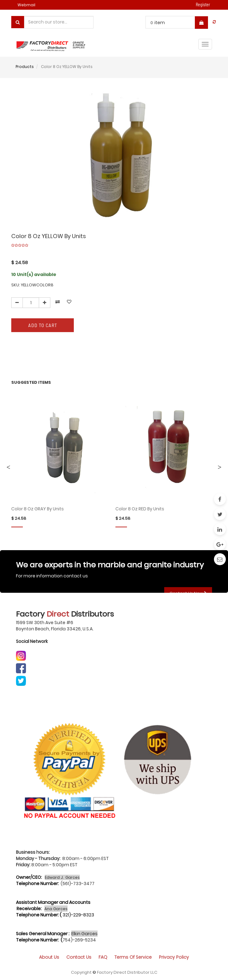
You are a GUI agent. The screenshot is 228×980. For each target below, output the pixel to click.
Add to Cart (43, 325)
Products (25, 67)
